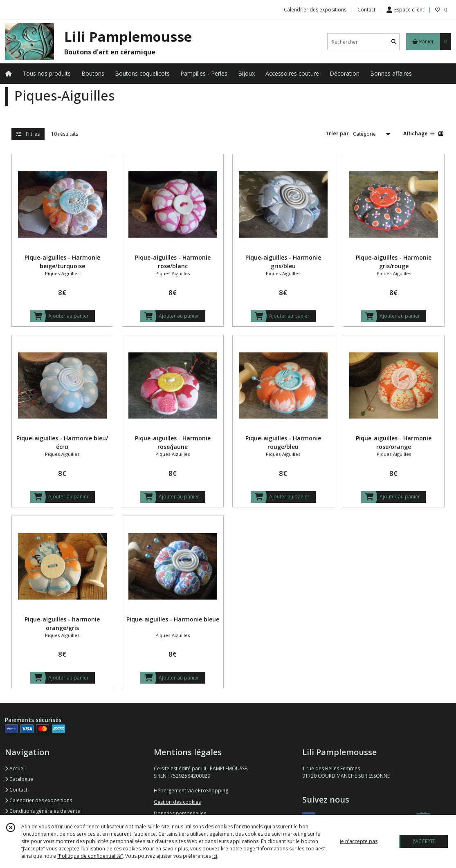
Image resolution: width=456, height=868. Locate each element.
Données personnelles (180, 813)
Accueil (15, 768)
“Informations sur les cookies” (291, 849)
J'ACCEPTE (424, 841)
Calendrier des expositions (38, 800)
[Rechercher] (394, 42)
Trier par (337, 133)
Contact (366, 10)
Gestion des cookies (177, 802)
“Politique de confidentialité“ (90, 856)
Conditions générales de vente (43, 811)
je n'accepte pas (359, 841)
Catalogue (19, 779)
